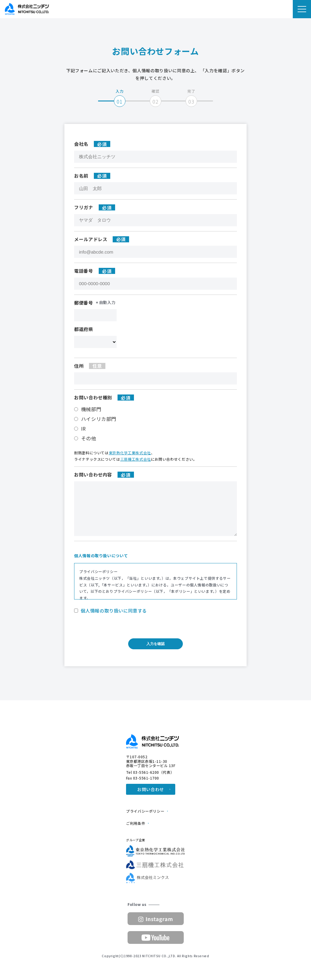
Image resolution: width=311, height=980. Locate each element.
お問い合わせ (151, 789)
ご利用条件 (136, 823)
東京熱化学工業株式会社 (130, 453)
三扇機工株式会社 (136, 459)
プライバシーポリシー (145, 811)
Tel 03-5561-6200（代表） (150, 772)
